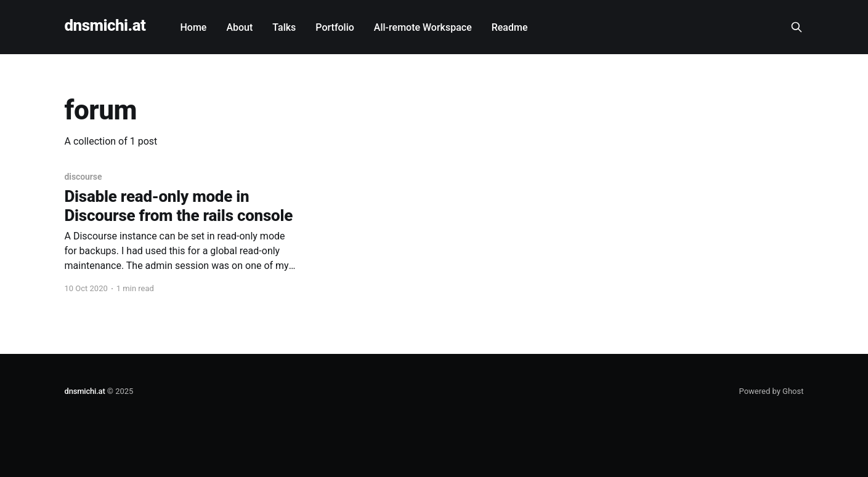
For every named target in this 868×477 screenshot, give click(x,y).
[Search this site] (797, 27)
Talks (284, 27)
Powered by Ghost (772, 391)
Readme (510, 27)
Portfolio (335, 27)
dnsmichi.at (105, 26)
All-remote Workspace (423, 27)
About (239, 27)
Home (193, 27)
